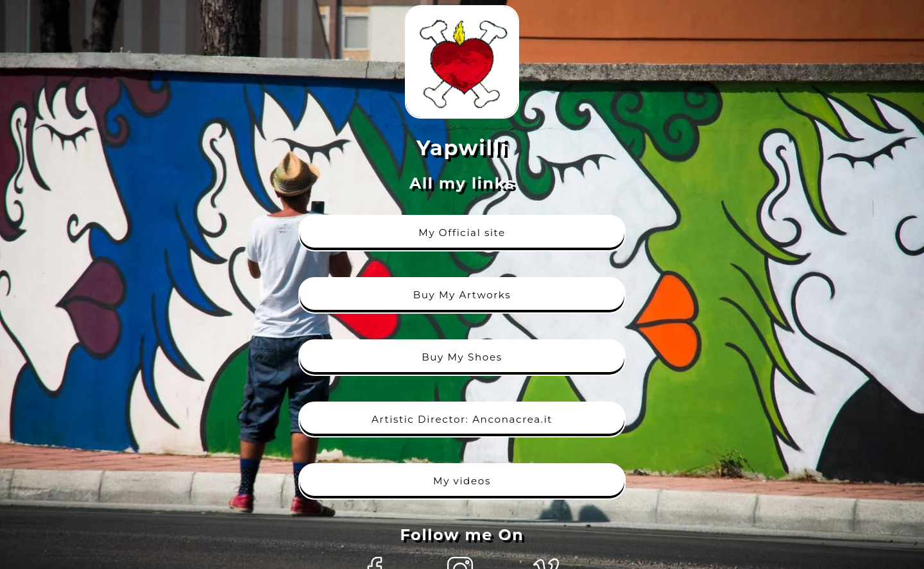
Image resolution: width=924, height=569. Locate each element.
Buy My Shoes (462, 357)
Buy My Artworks (462, 295)
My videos (462, 481)
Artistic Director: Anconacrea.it (462, 419)
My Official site (462, 233)
